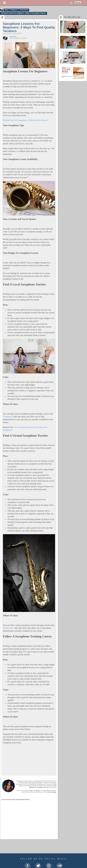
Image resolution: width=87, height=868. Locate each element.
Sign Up (78, 3)
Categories (14, 10)
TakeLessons (8, 628)
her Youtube (39, 787)
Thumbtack (8, 417)
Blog (6, 10)
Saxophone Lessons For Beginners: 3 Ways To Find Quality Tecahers (24, 13)
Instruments (24, 10)
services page (51, 792)
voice (43, 81)
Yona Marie (13, 37)
